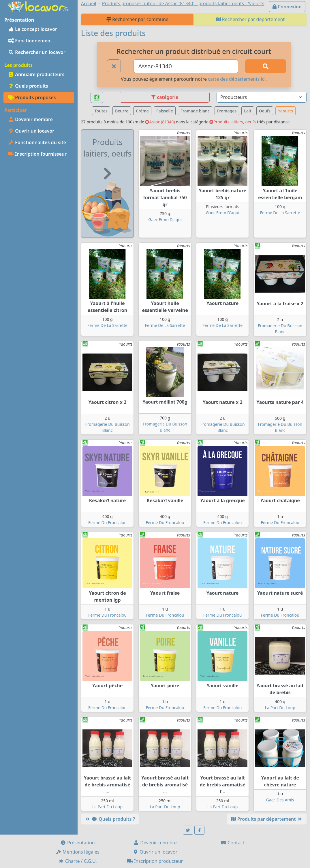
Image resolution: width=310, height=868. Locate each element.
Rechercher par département (250, 19)
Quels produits (28, 86)
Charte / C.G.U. (78, 861)
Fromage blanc (195, 111)
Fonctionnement (30, 41)
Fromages (227, 111)
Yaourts (285, 111)
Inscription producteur (155, 861)
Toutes (101, 111)
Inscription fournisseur (37, 154)
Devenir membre (30, 119)
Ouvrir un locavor (31, 131)
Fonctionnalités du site (37, 142)
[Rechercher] (266, 66)
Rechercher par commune (137, 19)
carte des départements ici (237, 79)
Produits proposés (32, 97)
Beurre (122, 111)
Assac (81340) (160, 122)
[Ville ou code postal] (186, 66)
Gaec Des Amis (280, 800)
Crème (142, 111)
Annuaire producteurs (36, 74)
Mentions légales (78, 852)
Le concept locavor (33, 29)
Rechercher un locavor (37, 52)
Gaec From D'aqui (165, 220)
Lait (248, 111)
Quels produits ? (110, 819)
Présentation (78, 843)
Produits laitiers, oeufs (233, 122)
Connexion (287, 7)
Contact (232, 843)
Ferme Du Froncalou (107, 523)
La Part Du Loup (280, 708)
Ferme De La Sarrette (280, 213)
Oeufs (265, 111)
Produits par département (267, 819)
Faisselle (165, 111)
